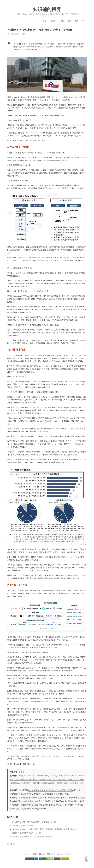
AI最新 (59, 21)
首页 (41, 21)
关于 (83, 21)
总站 (68, 21)
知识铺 (21, 773)
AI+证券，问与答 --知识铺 (23, 826)
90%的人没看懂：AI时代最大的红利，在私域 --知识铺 (34, 822)
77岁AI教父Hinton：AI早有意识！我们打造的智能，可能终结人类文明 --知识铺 (44, 830)
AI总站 (50, 21)
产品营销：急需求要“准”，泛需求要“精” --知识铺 (32, 837)
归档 (75, 21)
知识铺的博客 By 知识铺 (40, 855)
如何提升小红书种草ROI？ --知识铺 (27, 833)
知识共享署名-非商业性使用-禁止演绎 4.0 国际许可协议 (50, 791)
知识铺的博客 (47, 10)
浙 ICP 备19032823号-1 (61, 855)
